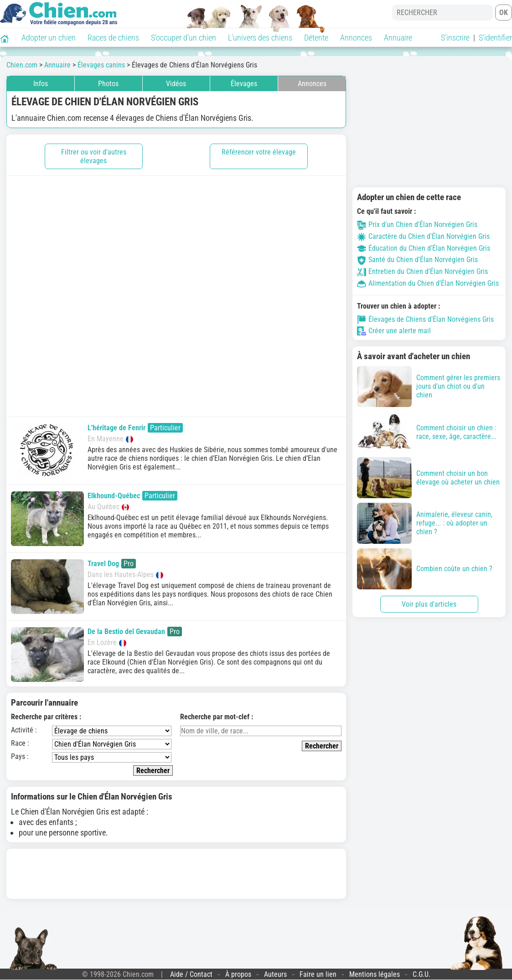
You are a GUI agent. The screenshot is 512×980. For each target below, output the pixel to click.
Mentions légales (375, 974)
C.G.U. (421, 974)
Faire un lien (318, 974)
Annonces (356, 38)
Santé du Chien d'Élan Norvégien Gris (417, 260)
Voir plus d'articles (429, 604)
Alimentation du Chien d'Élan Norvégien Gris (428, 283)
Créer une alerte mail (394, 331)
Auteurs (275, 974)
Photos (108, 84)
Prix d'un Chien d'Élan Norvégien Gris (417, 224)
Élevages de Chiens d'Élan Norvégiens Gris (425, 320)
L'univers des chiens (260, 38)
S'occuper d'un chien (184, 38)
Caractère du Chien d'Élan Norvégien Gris (423, 236)
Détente (316, 38)
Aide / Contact (191, 974)
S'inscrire (455, 38)
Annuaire (398, 38)
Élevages (244, 84)
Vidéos (176, 84)
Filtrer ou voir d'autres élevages (94, 156)
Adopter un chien (49, 38)
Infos (41, 84)
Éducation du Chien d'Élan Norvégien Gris (424, 248)
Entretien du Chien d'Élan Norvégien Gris (422, 271)
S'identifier (495, 38)
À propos (238, 974)
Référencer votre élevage (259, 152)
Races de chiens (113, 38)
